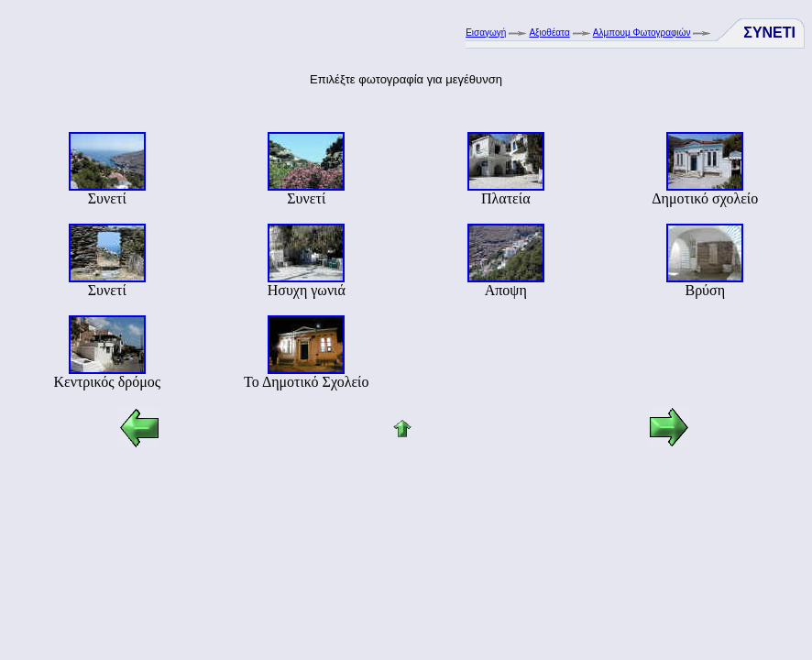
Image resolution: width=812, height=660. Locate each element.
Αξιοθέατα (549, 33)
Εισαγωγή (486, 33)
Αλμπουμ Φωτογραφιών (642, 33)
